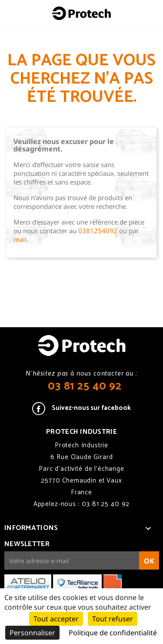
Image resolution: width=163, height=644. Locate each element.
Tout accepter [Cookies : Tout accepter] (56, 619)
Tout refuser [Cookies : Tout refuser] (113, 619)
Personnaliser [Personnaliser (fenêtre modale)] (32, 633)
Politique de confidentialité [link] (113, 633)
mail (20, 239)
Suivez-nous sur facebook (91, 408)
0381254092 (98, 231)
